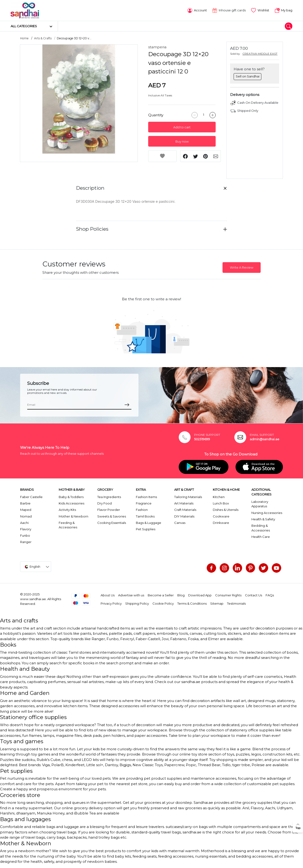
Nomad (26, 516)
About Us (108, 595)
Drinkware (221, 523)
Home (24, 38)
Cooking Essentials (112, 523)
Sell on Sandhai (248, 76)
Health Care (261, 537)
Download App (200, 595)
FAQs (270, 595)
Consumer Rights (228, 595)
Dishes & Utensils (226, 510)
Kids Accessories (71, 503)
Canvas (180, 523)
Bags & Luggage (149, 523)
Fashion (142, 510)
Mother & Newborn (74, 516)
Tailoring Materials (188, 497)
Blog (181, 595)
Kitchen (219, 497)
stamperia (157, 47)
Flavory (26, 529)
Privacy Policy (111, 603)
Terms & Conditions (192, 603)
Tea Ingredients (109, 497)
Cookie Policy (163, 603)
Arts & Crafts (43, 38)
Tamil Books (145, 516)
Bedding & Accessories (261, 528)
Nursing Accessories (267, 513)
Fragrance (144, 503)
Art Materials (184, 503)
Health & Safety (263, 519)
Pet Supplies (146, 529)
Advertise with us (131, 595)
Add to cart (182, 127)
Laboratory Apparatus (260, 504)
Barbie (25, 503)
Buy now (182, 142)
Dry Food (105, 503)
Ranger (26, 542)
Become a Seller (161, 595)
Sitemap (217, 603)
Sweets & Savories (112, 516)
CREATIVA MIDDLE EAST (260, 54)
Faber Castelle (31, 497)
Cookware (221, 516)
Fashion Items (146, 497)
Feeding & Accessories (68, 525)
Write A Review (242, 268)
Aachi (24, 523)
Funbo (25, 535)
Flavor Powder (109, 510)
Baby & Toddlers (71, 497)
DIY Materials (184, 516)
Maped (26, 510)
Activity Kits (67, 510)
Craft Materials (185, 510)
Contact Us (254, 595)
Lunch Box (221, 503)
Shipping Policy (137, 603)
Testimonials (236, 603)
